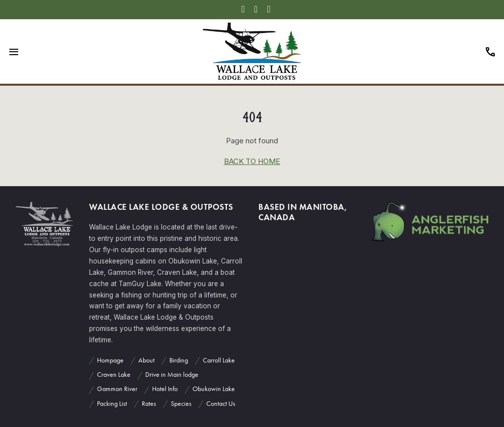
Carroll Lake (219, 360)
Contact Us (221, 404)
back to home (252, 161)
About (146, 360)
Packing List (112, 404)
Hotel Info (165, 389)
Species (181, 404)
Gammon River (117, 389)
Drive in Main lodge (172, 375)
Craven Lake (114, 375)
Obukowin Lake (214, 389)
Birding (179, 360)
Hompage (110, 360)
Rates (149, 404)
